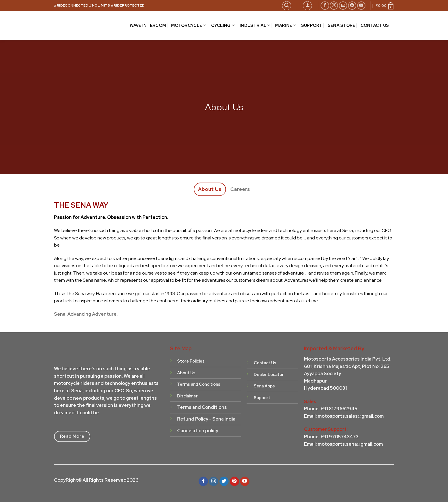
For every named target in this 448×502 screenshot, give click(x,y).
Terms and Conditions (202, 407)
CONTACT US (375, 25)
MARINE (285, 25)
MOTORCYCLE (188, 25)
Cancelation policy (198, 431)
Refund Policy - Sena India (206, 419)
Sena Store (342, 25)
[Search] (287, 6)
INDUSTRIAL (255, 25)
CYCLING (223, 25)
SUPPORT (312, 25)
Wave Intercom (148, 25)
